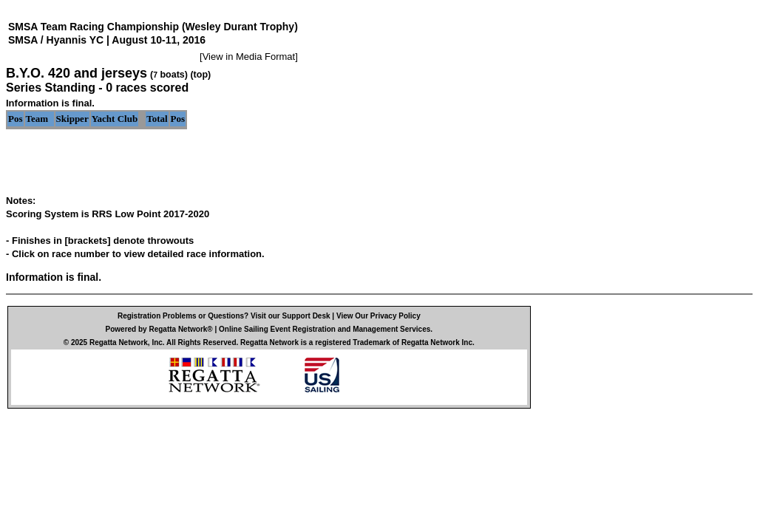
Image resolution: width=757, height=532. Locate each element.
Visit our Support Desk (291, 316)
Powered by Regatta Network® (159, 329)
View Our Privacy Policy (378, 316)
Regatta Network (119, 342)
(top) (200, 75)
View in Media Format (249, 57)
